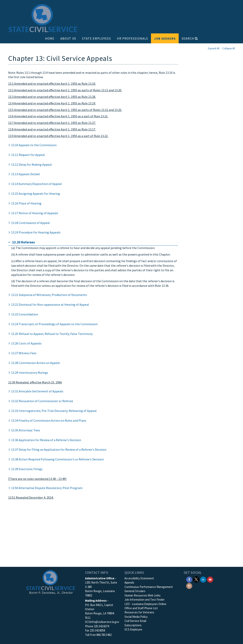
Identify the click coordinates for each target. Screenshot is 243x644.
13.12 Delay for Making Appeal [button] (31, 164)
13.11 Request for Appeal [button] (28, 155)
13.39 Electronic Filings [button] (27, 469)
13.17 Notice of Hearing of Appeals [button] (35, 213)
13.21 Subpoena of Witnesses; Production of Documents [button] (49, 295)
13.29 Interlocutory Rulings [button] (30, 373)
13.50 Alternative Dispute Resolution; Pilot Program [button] (47, 488)
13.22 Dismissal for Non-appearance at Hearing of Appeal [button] (50, 304)
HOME (50, 38)
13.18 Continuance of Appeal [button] (30, 223)
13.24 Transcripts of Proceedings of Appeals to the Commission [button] (54, 324)
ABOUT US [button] (68, 38)
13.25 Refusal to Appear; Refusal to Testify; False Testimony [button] (52, 334)
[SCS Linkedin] (203, 579)
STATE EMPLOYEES (97, 38)
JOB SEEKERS (165, 38)
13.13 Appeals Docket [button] (26, 174)
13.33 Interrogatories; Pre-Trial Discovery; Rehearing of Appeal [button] (54, 411)
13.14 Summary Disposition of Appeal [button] (36, 184)
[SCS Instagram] (189, 586)
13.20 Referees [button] (24, 242)
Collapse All (229, 48)
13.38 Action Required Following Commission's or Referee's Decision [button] (57, 459)
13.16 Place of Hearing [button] (26, 203)
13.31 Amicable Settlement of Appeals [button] (37, 391)
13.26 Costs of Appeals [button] (26, 343)
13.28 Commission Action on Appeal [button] (35, 363)
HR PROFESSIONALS (132, 38)
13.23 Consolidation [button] (25, 314)
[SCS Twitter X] (196, 579)
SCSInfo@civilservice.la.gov (102, 622)
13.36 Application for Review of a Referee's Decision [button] (46, 440)
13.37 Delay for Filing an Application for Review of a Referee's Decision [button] (59, 449)
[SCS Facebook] (189, 579)
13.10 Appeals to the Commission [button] (34, 145)
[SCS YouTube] (210, 579)
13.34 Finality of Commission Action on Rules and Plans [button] (49, 420)
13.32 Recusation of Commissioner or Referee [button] (42, 401)
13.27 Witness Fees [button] (24, 353)
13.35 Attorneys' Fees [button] (26, 430)
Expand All (214, 48)
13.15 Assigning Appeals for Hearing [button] (36, 194)
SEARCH (190, 38)
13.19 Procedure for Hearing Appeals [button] (36, 232)
